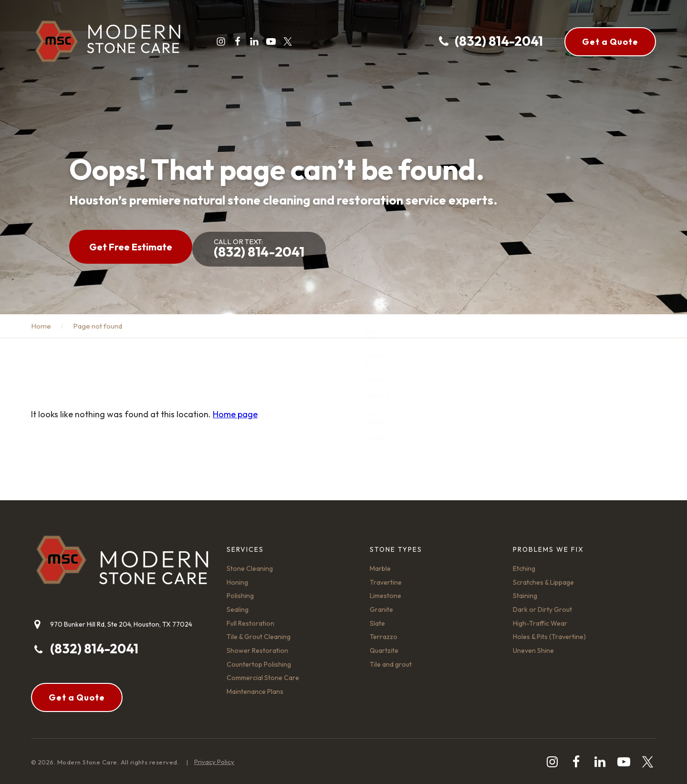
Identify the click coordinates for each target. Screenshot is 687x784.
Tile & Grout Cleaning (259, 632)
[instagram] (217, 41)
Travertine (386, 578)
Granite (381, 605)
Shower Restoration (257, 646)
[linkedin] (250, 41)
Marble (380, 564)
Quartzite (384, 646)
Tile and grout (391, 660)
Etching (524, 564)
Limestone (385, 591)
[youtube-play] (267, 41)
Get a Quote (610, 42)
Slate (377, 619)
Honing (237, 578)
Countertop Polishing (259, 660)
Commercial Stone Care (263, 673)
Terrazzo (384, 632)
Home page (235, 409)
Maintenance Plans (255, 687)
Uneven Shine (533, 646)
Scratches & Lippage (543, 578)
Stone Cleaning (250, 564)
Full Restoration (250, 619)
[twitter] (284, 41)
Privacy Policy (214, 757)
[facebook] (234, 41)
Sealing (238, 605)
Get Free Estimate (131, 244)
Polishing (240, 591)
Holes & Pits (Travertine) (549, 632)
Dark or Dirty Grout (542, 605)
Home (41, 321)
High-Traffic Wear (540, 619)
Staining (525, 591)
